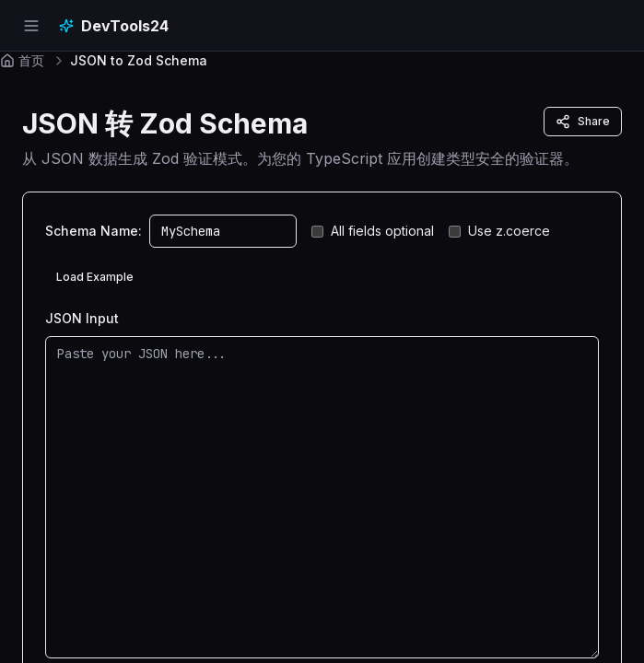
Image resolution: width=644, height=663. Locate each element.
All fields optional (373, 231)
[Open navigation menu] (31, 26)
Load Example (95, 277)
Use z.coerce (499, 231)
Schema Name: (94, 231)
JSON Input (82, 318)
